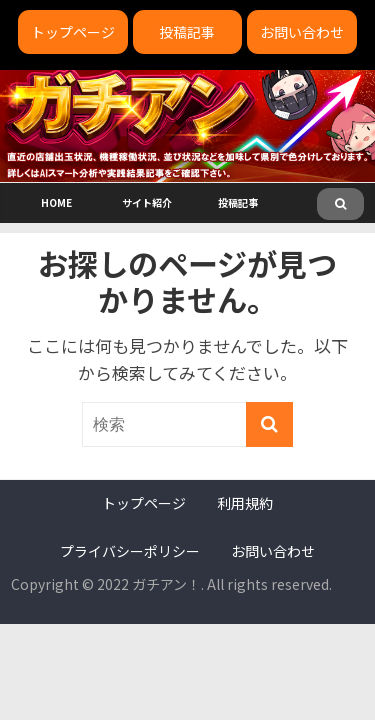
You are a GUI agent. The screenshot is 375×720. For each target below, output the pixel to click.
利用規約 (245, 503)
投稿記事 (187, 32)
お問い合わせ (302, 32)
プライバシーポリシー (130, 551)
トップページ (73, 32)
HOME (56, 202)
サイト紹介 (147, 202)
